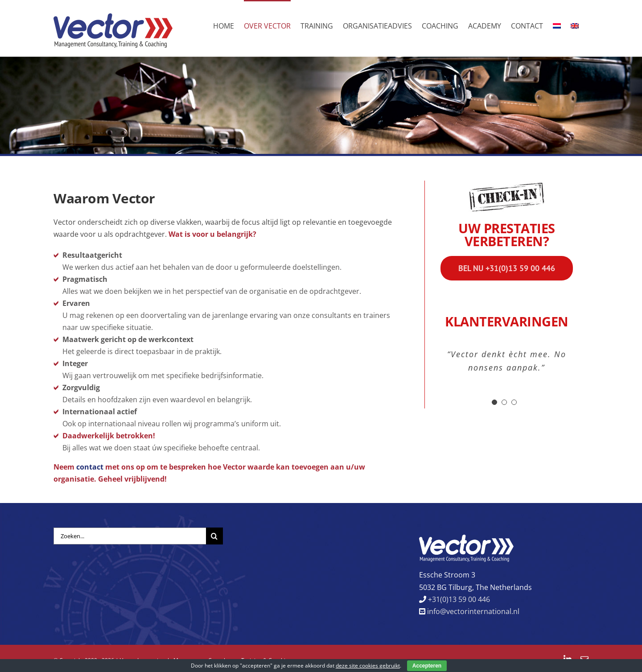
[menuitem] (557, 25)
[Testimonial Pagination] (494, 402)
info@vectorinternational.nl (472, 611)
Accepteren (427, 666)
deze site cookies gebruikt (368, 666)
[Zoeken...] (130, 536)
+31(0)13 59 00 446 (458, 599)
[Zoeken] (214, 536)
